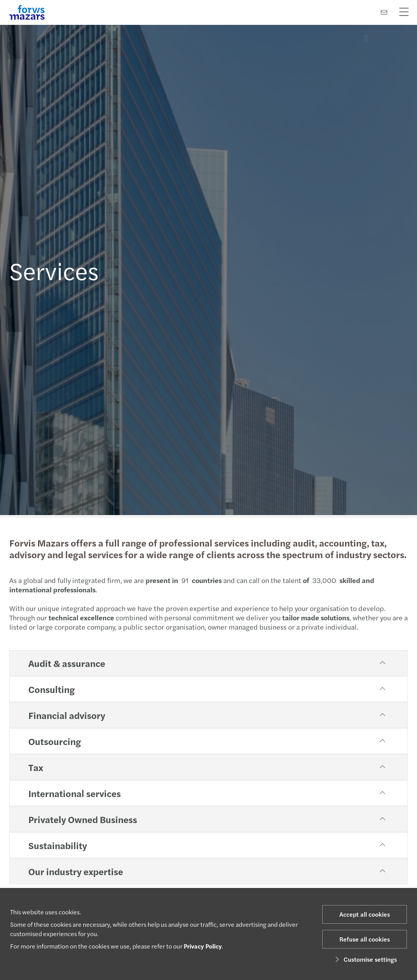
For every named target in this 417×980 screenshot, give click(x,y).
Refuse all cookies (365, 939)
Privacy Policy (203, 946)
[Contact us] (384, 12)
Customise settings (365, 959)
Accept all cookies (365, 914)
